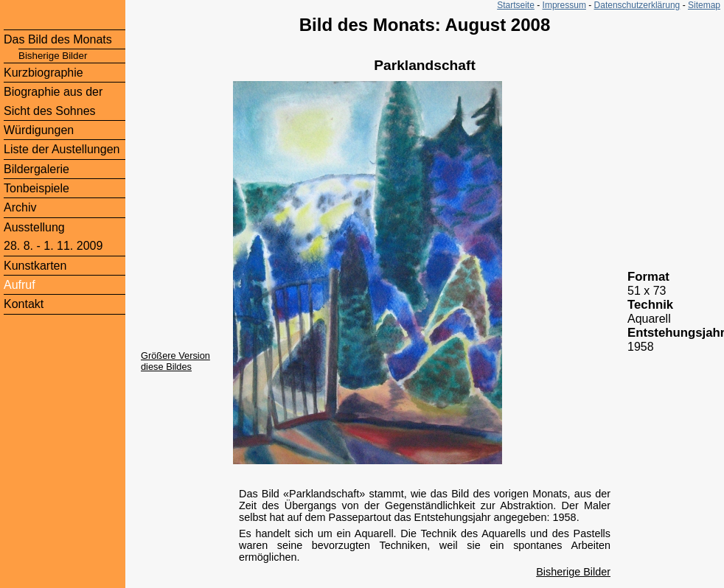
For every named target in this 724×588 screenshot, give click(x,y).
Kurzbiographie (43, 73)
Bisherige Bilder (573, 572)
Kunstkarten (35, 266)
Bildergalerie (36, 169)
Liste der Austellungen (62, 149)
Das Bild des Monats (58, 39)
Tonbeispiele (36, 188)
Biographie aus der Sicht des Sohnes (53, 101)
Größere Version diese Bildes (175, 361)
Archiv (20, 207)
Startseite (516, 5)
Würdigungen (39, 130)
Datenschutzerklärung (637, 5)
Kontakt (24, 304)
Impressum (564, 5)
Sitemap (704, 5)
